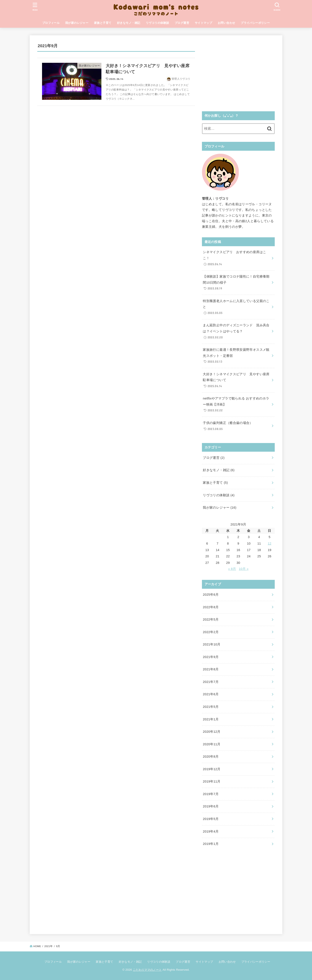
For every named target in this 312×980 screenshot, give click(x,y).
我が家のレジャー (77, 23)
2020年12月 (212, 732)
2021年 (48, 946)
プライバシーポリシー (255, 23)
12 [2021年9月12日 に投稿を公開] (270, 543)
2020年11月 (212, 744)
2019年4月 (211, 831)
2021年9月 (211, 657)
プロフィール (51, 23)
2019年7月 (211, 794)
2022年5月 (211, 619)
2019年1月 (211, 844)
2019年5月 (211, 819)
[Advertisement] (238, 73)
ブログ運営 (182, 23)
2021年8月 (211, 669)
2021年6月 (211, 694)
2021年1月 (211, 719)
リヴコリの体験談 (157, 23)
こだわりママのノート (147, 970)
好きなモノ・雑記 (129, 23)
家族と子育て (103, 23)
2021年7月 (211, 682)
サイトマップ (203, 23)
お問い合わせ (226, 23)
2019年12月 (212, 769)
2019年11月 (212, 781)
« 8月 (232, 569)
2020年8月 (211, 757)
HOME (37, 946)
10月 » (244, 569)
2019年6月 (211, 806)
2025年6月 (211, 595)
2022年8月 (211, 607)
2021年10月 (212, 644)
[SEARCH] (277, 7)
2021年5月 (211, 707)
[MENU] (35, 7)
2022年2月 (211, 632)
